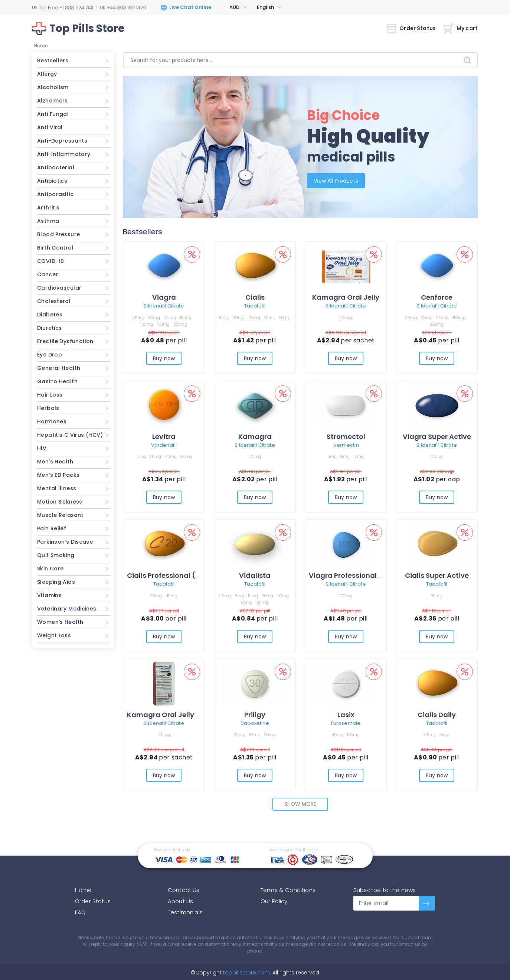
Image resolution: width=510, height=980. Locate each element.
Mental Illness (57, 488)
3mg (332, 456)
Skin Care (50, 569)
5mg (239, 596)
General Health (59, 368)
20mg (239, 318)
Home (84, 890)
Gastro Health (57, 381)
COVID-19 (50, 261)
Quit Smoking (56, 555)
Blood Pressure (58, 234)
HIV (42, 448)
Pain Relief (52, 528)
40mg (254, 318)
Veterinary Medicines (67, 609)
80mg (285, 318)
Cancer (48, 274)
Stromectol (346, 437)
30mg (240, 735)
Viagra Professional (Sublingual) (366, 575)
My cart (460, 28)
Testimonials (185, 912)
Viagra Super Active (437, 437)
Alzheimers (53, 101)
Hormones (52, 421)
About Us (180, 901)
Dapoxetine (255, 723)
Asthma (48, 221)
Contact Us (184, 890)
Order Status (411, 28)
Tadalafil (255, 306)
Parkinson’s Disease (65, 542)
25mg (138, 318)
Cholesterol (54, 301)
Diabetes (50, 315)
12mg (359, 456)
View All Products (337, 180)
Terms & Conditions (288, 890)
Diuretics (49, 328)
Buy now (164, 358)
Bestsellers (53, 61)
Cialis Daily (437, 715)
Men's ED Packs (58, 475)
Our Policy (274, 901)
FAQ (80, 912)
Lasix (346, 715)
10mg (224, 318)
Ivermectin (346, 445)
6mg (345, 456)
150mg (163, 324)
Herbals (48, 408)
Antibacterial (56, 167)
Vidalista (255, 575)
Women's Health (60, 622)
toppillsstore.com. (246, 973)
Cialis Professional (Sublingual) (182, 575)
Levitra (164, 437)
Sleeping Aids (56, 582)
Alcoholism (53, 87)
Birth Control (55, 248)
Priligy (255, 715)
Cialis (255, 297)
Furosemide (346, 723)
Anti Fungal (53, 114)
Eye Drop (50, 355)
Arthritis (48, 208)
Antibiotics (52, 181)
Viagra (164, 297)
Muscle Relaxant (60, 515)
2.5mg (225, 596)
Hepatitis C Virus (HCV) (70, 435)
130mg (147, 324)
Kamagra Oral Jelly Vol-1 (170, 715)
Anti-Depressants (62, 141)
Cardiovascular (59, 288)
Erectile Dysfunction (65, 341)
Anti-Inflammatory (64, 154)
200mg (181, 324)
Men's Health (55, 462)
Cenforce (437, 297)
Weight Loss (54, 635)
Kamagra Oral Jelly (346, 297)
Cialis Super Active (437, 575)
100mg (170, 318)
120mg (186, 318)
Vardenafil (164, 445)
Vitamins (49, 595)
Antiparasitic (55, 194)
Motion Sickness (60, 502)
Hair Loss (50, 395)
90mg (270, 735)
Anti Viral (50, 127)
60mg (270, 318)
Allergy (47, 74)
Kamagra (255, 437)
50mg (154, 318)
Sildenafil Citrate (164, 306)
